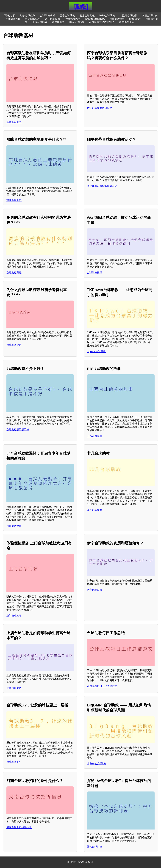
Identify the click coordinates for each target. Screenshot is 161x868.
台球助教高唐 (14, 273)
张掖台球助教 (40, 22)
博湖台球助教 (72, 19)
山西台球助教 (94, 436)
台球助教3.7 (13, 762)
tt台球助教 (135, 19)
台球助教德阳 (94, 273)
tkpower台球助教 (96, 351)
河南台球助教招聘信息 (19, 827)
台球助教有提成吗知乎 (102, 22)
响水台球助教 (77, 22)
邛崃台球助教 (14, 200)
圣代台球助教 (94, 847)
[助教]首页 (10, 16)
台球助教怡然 (117, 19)
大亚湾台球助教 (128, 16)
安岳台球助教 (87, 16)
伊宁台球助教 (94, 590)
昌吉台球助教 (67, 16)
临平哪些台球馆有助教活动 (102, 186)
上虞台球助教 (14, 688)
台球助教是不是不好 (18, 430)
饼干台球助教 (53, 19)
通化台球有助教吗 (95, 19)
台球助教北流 (126, 22)
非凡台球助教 (94, 510)
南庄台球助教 (150, 16)
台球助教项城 (47, 16)
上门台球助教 (14, 616)
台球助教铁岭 (13, 19)
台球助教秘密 (33, 19)
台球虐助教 (58, 22)
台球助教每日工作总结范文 (102, 686)
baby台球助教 (107, 16)
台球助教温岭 (14, 526)
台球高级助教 (14, 122)
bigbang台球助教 (96, 763)
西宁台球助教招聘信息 (100, 108)
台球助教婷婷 (14, 345)
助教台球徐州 (28, 16)
